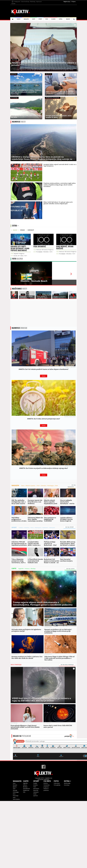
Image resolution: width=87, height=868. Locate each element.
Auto (14, 864)
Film (24, 859)
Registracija (67, 24)
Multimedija (67, 850)
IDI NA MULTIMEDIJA (67, 732)
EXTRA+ (61, 41)
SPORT (40, 41)
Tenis (32, 595)
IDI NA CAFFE (70, 636)
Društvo (46, 850)
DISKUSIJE (19, 387)
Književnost (26, 857)
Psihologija (50, 553)
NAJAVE (68, 41)
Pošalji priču (17, 24)
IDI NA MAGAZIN (72, 553)
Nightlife (21, 636)
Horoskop (67, 852)
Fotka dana (57, 850)
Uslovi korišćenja (25, 24)
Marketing (33, 24)
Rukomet (45, 595)
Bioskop (33, 636)
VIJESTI (19, 41)
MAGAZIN (26, 41)
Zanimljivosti (26, 856)
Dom (56, 553)
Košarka (27, 595)
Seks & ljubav (16, 866)
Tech (38, 553)
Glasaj (44, 435)
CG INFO (53, 41)
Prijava (74, 24)
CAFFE (34, 41)
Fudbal (21, 595)
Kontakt (13, 26)
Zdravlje (43, 553)
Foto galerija (57, 852)
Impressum (39, 24)
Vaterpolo (52, 595)
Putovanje (16, 863)
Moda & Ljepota (31, 553)
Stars (23, 553)
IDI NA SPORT (69, 594)
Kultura (27, 636)
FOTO (47, 41)
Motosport (38, 595)
